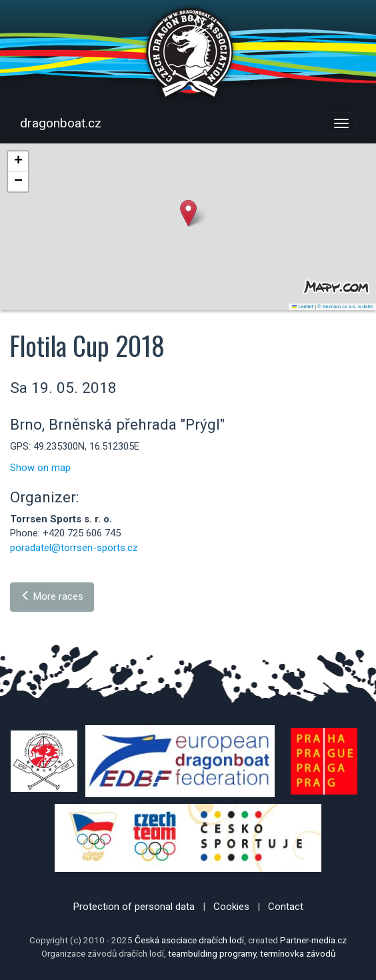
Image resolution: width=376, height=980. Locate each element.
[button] (188, 213)
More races (52, 596)
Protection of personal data (134, 907)
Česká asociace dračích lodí (189, 940)
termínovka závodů (298, 953)
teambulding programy (212, 953)
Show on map (40, 468)
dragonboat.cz (61, 123)
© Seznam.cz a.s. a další (345, 307)
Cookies (231, 907)
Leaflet (303, 307)
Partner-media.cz (313, 940)
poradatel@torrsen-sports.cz (74, 548)
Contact (286, 907)
